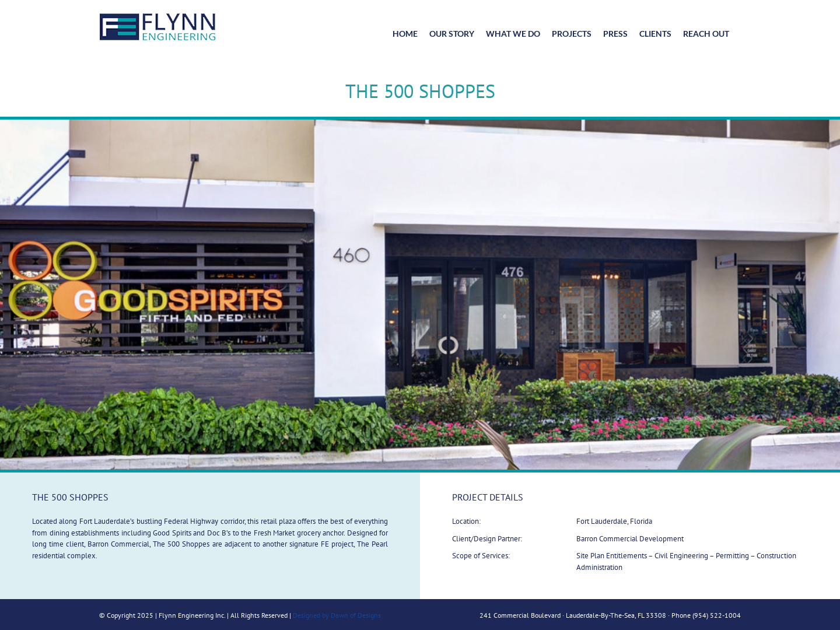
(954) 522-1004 (717, 615)
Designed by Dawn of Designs (337, 615)
